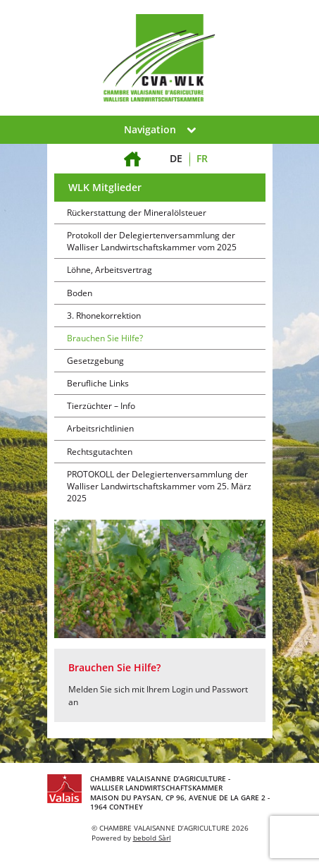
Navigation (160, 129)
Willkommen (133, 151)
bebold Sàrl (152, 838)
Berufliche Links (98, 383)
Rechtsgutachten (100, 452)
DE (176, 158)
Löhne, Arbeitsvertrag (110, 270)
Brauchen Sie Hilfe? (105, 338)
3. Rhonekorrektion (104, 316)
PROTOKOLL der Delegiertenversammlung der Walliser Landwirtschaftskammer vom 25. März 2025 (159, 486)
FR (202, 158)
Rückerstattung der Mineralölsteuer (137, 213)
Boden (80, 293)
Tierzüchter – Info (101, 406)
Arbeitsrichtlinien (100, 428)
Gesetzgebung (95, 361)
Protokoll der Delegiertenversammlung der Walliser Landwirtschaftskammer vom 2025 (152, 241)
